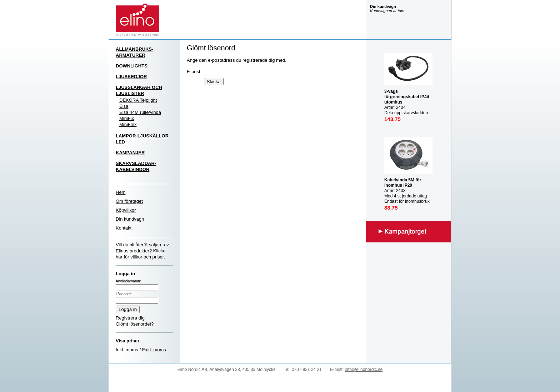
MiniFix (127, 118)
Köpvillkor (126, 210)
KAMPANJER (130, 153)
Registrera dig (130, 318)
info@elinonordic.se (364, 370)
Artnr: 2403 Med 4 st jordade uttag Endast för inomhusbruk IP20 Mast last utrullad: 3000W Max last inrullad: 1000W (408, 199)
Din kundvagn (130, 219)
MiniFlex (128, 124)
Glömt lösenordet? (135, 324)
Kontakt (124, 228)
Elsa (124, 106)
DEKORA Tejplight (138, 100)
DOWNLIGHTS (132, 66)
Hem (121, 192)
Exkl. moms (154, 350)
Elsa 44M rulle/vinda (140, 112)
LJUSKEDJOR (131, 77)
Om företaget (129, 201)
